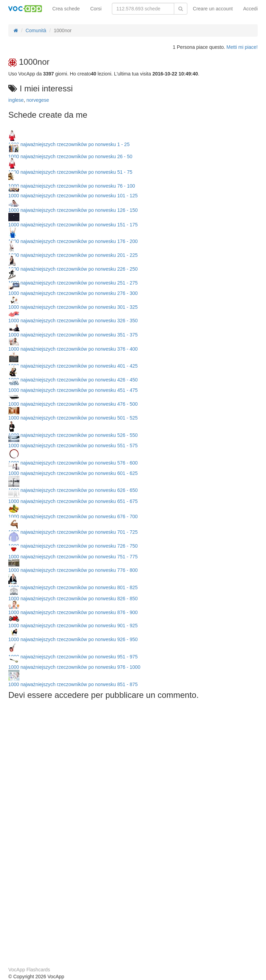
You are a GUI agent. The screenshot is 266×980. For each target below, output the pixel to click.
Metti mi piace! (242, 47)
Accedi (250, 9)
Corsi (96, 9)
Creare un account (213, 9)
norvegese (38, 100)
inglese (16, 100)
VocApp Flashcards (29, 970)
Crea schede (66, 9)
